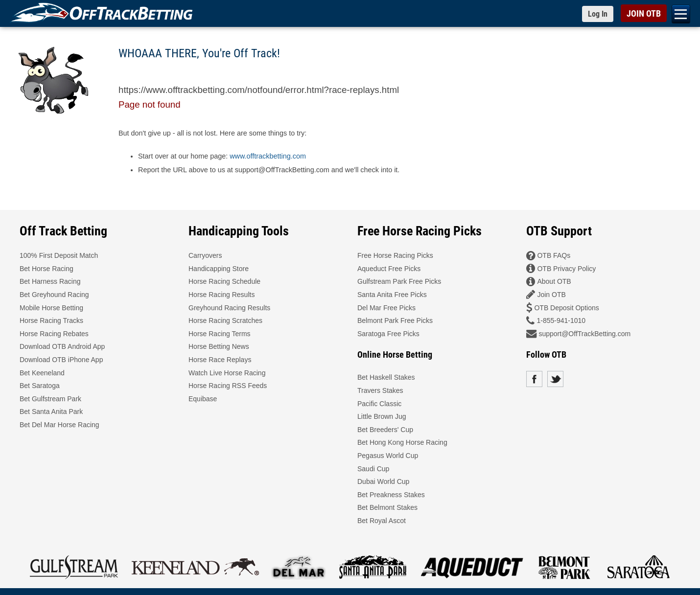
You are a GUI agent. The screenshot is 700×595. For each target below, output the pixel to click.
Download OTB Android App (62, 346)
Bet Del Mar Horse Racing (59, 425)
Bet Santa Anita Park (51, 412)
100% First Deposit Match (59, 255)
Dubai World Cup (383, 481)
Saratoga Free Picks (388, 334)
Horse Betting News (219, 346)
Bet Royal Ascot (382, 521)
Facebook (534, 379)
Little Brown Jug (382, 416)
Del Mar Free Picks (386, 308)
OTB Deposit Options (566, 308)
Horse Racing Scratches (225, 320)
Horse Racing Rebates (54, 334)
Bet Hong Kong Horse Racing (402, 442)
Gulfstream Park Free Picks (399, 281)
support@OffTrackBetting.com (584, 334)
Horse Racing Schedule (224, 281)
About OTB (554, 281)
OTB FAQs (554, 255)
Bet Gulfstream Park (50, 399)
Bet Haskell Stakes (386, 377)
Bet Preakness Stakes (391, 495)
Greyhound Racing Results (229, 308)
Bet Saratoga (40, 386)
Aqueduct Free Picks (389, 269)
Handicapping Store (219, 269)
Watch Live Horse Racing (227, 373)
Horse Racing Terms (220, 334)
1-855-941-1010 (561, 320)
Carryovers (205, 255)
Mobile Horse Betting (51, 308)
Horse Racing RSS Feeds (228, 386)
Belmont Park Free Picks (395, 320)
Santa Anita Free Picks (392, 295)
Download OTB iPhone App (61, 360)
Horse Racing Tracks (51, 320)
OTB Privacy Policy (566, 269)
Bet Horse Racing (47, 269)
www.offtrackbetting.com (268, 156)
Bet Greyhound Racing (54, 295)
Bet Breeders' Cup (385, 430)
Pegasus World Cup (388, 456)
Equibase (203, 399)
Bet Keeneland (42, 373)
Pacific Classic (379, 404)
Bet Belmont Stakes (387, 507)
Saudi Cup (373, 469)
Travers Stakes (380, 390)
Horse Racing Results (222, 295)
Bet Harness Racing (50, 281)
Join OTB (551, 295)
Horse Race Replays (220, 360)
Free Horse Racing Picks (395, 255)
